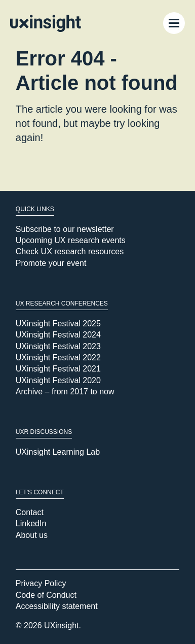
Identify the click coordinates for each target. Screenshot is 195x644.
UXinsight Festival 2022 (58, 358)
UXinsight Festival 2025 (58, 324)
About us (32, 535)
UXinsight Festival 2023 (58, 346)
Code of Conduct (46, 595)
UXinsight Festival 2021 (58, 369)
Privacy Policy (41, 583)
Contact (30, 512)
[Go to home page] (46, 23)
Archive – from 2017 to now (65, 392)
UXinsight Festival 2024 (58, 335)
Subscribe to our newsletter (65, 229)
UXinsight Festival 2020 (58, 380)
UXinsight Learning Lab (58, 452)
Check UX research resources (70, 251)
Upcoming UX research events (71, 240)
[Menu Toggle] (174, 23)
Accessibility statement (57, 606)
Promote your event (51, 263)
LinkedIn (31, 523)
